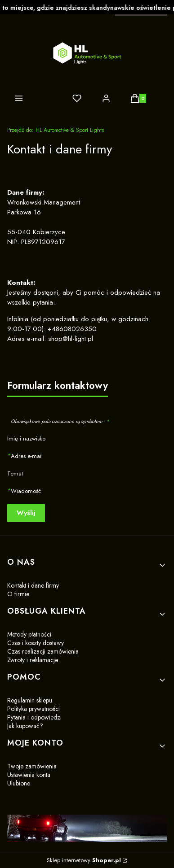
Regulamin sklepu (30, 700)
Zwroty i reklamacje (33, 660)
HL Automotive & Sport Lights (56, 130)
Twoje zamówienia (32, 766)
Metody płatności (29, 634)
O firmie (18, 594)
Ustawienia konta (29, 775)
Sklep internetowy (84, 860)
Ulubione (19, 783)
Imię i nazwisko (26, 438)
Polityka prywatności (33, 709)
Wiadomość (26, 491)
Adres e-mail (27, 456)
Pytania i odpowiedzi (34, 717)
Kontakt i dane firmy (33, 585)
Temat (15, 473)
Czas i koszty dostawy (36, 643)
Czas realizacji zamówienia (43, 651)
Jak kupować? (25, 726)
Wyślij (26, 513)
